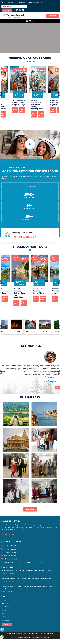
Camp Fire (23, 331)
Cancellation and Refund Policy (17, 633)
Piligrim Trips (37, 331)
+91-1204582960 (9, 549)
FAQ (58, 388)
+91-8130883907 (8, 2)
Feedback (5, 610)
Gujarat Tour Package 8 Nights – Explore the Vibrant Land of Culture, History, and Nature (28, 588)
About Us (5, 604)
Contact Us (5, 620)
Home (4, 600)
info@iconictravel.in (9, 556)
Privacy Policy (34, 633)
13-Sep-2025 (5, 582)
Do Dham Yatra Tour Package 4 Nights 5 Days (30, 103)
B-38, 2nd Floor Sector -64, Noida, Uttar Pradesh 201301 (22, 562)
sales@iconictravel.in (9, 559)
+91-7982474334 (9, 552)
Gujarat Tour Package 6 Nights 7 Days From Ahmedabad (29, 293)
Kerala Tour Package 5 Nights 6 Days (48, 291)
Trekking (9, 331)
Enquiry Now (15, 114)
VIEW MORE (30, 509)
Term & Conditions (47, 633)
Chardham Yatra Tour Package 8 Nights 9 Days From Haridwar (11, 105)
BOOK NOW (52, 16)
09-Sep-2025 (5, 591)
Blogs (3, 613)
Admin (12, 574)
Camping (52, 331)
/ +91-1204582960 (21, 2)
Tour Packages (6, 607)
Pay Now (7, 10)
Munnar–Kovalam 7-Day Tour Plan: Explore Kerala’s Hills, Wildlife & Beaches (26, 571)
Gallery (4, 617)
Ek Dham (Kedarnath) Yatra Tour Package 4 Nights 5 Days (48, 105)
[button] (30, 21)
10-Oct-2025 (5, 574)
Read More (7, 114)
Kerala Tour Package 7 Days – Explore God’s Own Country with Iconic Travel (26, 579)
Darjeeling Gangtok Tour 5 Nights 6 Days (11, 291)
